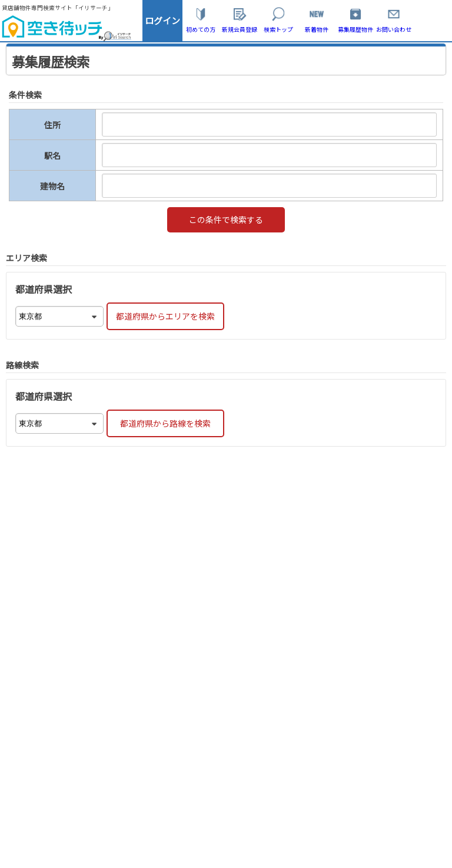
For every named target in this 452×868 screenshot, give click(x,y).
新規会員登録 (240, 29)
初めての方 (201, 29)
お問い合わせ (394, 29)
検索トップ (278, 29)
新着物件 (317, 29)
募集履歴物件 (355, 29)
